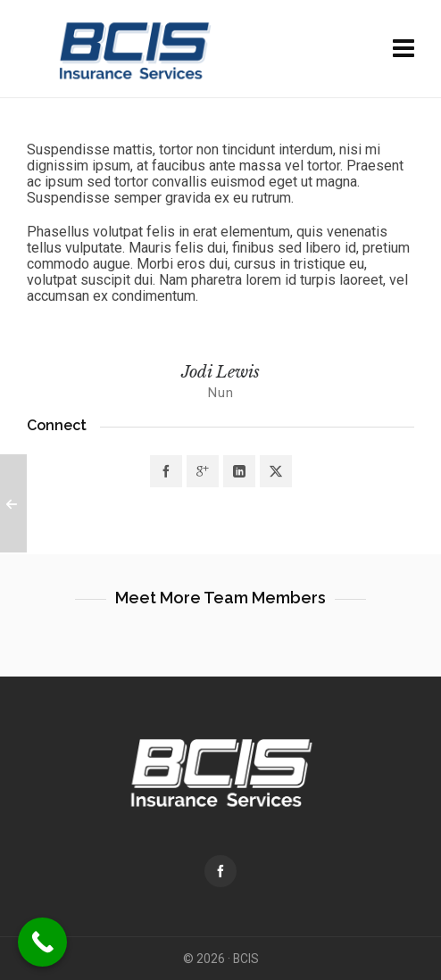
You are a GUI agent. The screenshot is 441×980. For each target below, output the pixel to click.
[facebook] (220, 871)
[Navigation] (404, 49)
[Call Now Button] (42, 942)
